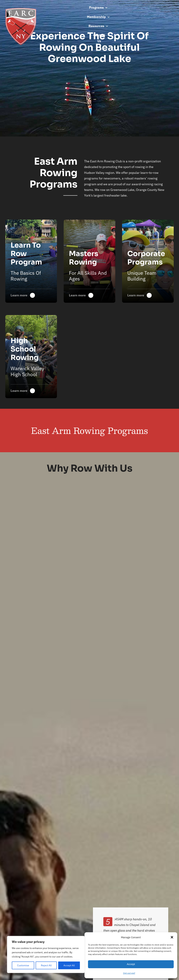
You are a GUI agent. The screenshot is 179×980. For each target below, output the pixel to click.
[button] (172, 937)
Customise (23, 965)
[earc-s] (21, 9)
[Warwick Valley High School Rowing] (89, 261)
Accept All (69, 965)
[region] (46, 954)
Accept (131, 964)
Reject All (46, 965)
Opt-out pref (129, 973)
